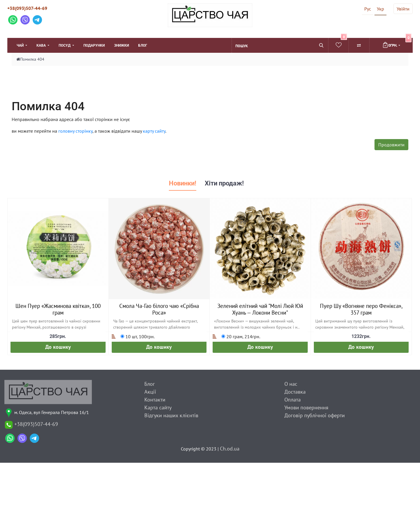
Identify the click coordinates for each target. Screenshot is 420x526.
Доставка (295, 392)
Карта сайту (158, 407)
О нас (291, 384)
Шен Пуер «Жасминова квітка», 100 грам (58, 309)
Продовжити (391, 145)
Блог (143, 45)
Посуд (65, 45)
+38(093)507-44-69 (27, 8)
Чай (21, 45)
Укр (380, 9)
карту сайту (154, 131)
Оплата (293, 400)
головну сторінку (75, 131)
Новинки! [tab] (183, 183)
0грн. (397, 43)
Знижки (121, 45)
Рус (368, 9)
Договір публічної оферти (315, 415)
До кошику (58, 347)
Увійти (403, 9)
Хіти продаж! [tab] (224, 183)
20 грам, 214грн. (241, 336)
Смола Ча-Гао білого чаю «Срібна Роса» (159, 309)
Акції (150, 392)
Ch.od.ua (230, 449)
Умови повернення (306, 407)
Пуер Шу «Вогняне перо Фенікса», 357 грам (361, 309)
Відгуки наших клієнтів (171, 415)
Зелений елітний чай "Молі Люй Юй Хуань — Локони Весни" (260, 309)
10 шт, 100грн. (138, 336)
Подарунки (94, 45)
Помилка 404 (32, 59)
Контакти (155, 400)
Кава (42, 45)
